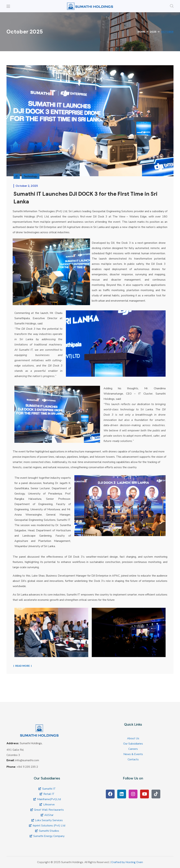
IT (17, 176)
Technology (30, 176)
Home (141, 32)
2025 (153, 32)
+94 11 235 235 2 (27, 767)
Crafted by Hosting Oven (127, 862)
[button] (172, 6)
